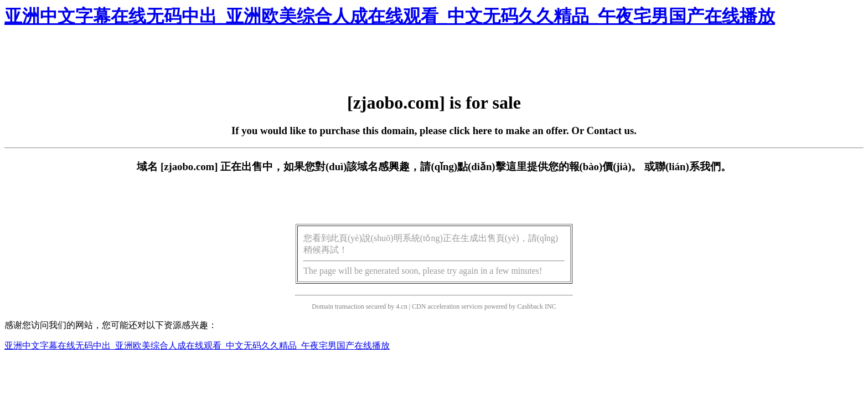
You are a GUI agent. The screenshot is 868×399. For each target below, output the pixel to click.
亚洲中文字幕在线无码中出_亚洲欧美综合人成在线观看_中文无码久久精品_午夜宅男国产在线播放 (390, 16)
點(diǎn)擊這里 (492, 167)
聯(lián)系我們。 (693, 167)
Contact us (611, 131)
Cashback (530, 306)
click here (471, 131)
